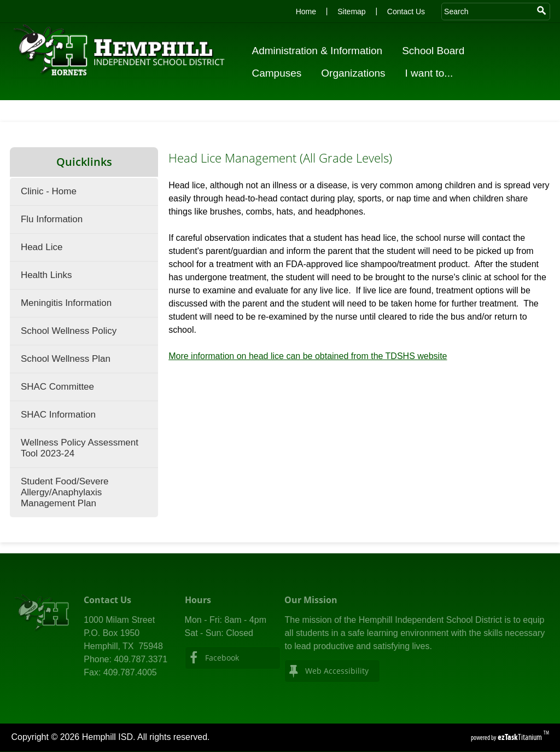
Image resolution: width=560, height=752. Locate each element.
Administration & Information (320, 51)
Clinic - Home (49, 191)
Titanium (521, 737)
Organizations (356, 73)
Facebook (222, 658)
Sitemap (351, 11)
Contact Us (406, 11)
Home (306, 11)
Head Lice (42, 247)
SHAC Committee (57, 387)
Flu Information (52, 219)
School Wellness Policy (69, 331)
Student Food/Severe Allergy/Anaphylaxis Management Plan (65, 492)
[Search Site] (488, 11)
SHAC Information (58, 415)
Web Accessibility (337, 671)
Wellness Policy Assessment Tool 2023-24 (80, 448)
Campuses (280, 73)
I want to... (433, 73)
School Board (436, 51)
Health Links (46, 275)
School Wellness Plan (66, 359)
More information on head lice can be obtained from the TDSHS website (308, 356)
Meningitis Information (66, 303)
